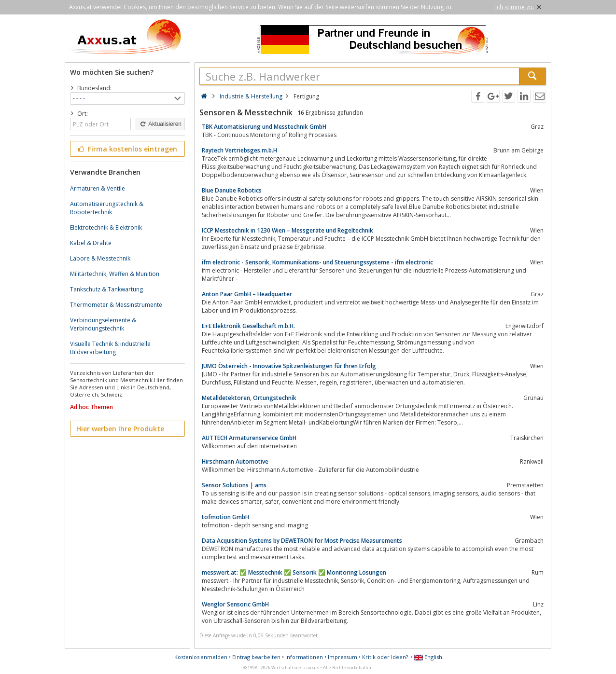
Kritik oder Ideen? (385, 657)
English (428, 657)
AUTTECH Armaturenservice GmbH (249, 438)
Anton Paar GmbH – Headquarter (247, 294)
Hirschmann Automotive (235, 461)
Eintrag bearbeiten (256, 657)
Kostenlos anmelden (201, 657)
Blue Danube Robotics (232, 190)
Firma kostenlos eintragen (127, 149)
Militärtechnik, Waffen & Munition (115, 274)
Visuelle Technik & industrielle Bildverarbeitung (110, 348)
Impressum (343, 657)
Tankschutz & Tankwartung (106, 289)
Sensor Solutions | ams (234, 485)
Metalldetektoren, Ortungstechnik (249, 398)
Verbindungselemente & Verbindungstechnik (103, 324)
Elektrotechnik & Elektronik (106, 227)
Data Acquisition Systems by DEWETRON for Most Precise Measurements (302, 541)
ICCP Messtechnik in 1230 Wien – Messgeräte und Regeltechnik (287, 230)
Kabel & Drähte (91, 243)
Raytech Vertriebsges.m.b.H (239, 150)
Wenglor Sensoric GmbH (235, 604)
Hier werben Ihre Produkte (120, 429)
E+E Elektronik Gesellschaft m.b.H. (248, 326)
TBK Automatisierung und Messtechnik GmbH (264, 127)
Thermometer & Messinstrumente (116, 305)
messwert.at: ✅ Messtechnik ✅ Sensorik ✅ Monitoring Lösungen (294, 572)
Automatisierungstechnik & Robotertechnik (107, 208)
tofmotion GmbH (225, 517)
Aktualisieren (160, 124)
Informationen (304, 657)
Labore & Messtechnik (100, 258)
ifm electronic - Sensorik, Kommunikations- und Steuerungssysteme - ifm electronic (317, 262)
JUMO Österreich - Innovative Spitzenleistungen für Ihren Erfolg (289, 366)
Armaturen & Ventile (98, 188)
